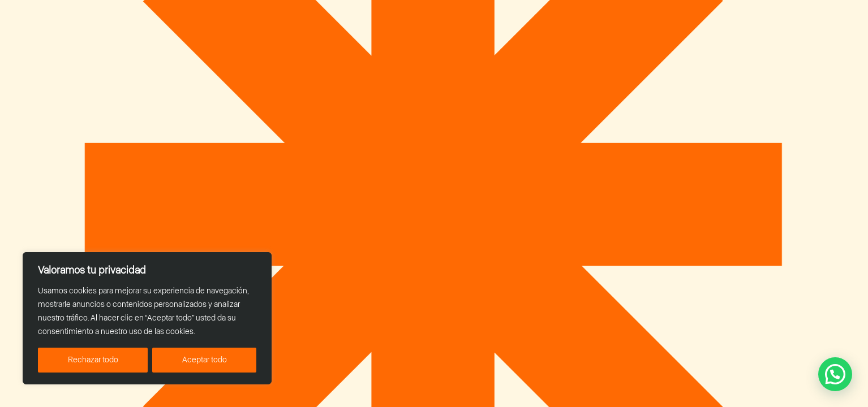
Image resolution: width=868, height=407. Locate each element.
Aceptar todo (205, 360)
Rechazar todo (93, 360)
